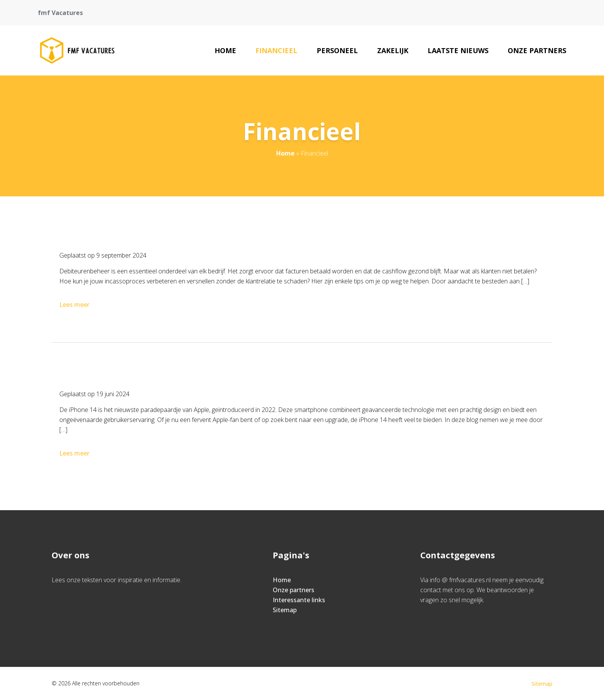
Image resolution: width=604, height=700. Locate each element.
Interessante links (299, 600)
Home (225, 50)
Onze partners (537, 50)
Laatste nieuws (458, 50)
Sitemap (285, 610)
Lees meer (75, 305)
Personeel (337, 50)
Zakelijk (393, 50)
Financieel (276, 50)
